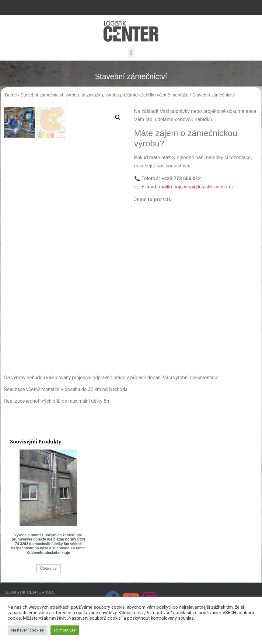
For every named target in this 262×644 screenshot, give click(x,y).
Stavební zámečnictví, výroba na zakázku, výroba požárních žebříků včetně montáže (105, 95)
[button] (131, 52)
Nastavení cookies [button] (28, 630)
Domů (11, 95)
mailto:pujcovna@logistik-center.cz (197, 187)
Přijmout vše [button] (65, 630)
